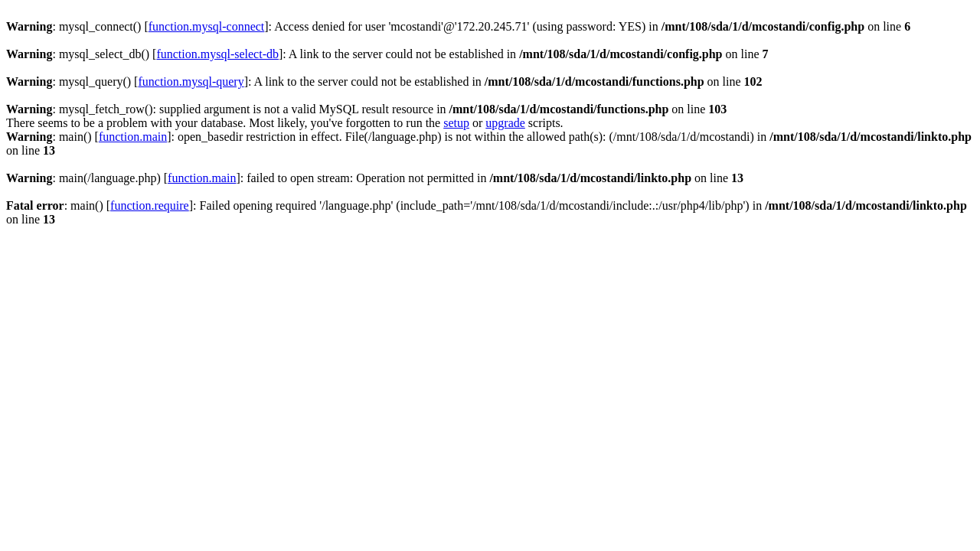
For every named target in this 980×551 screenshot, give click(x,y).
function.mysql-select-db (217, 54)
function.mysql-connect (207, 26)
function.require (150, 205)
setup (456, 123)
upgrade (505, 123)
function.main (133, 137)
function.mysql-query (191, 82)
